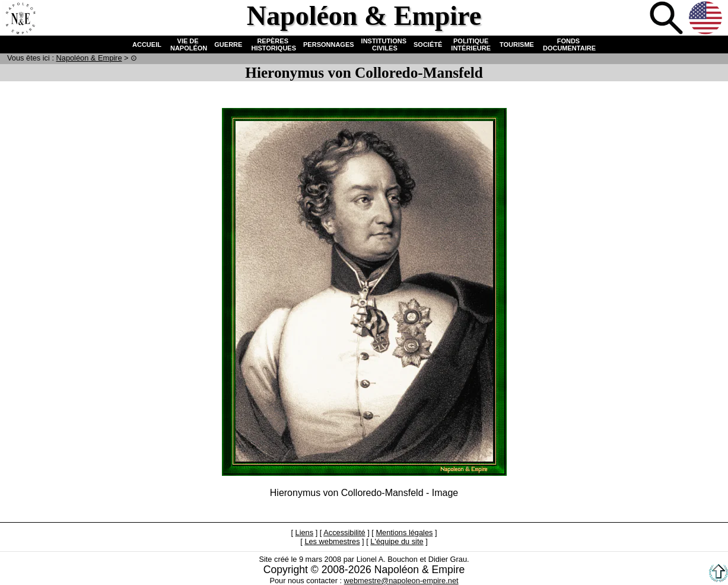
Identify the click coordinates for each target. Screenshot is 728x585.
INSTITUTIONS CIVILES (384, 44)
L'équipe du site (397, 541)
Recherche (667, 19)
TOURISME (517, 44)
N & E (89, 58)
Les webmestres (332, 541)
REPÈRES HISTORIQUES (273, 44)
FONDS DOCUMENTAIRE (568, 44)
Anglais (707, 19)
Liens (305, 532)
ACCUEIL (147, 44)
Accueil (20, 19)
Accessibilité (344, 532)
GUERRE (228, 44)
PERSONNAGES (329, 44)
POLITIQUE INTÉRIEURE (471, 44)
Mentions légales (404, 532)
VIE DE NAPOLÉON (188, 44)
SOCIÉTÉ (428, 44)
